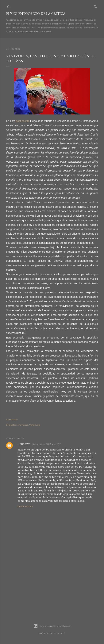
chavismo (23, 425)
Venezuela (35, 425)
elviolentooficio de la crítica (36, 14)
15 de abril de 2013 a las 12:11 (46, 444)
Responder (25, 507)
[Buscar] (96, 6)
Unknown (24, 444)
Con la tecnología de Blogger (52, 626)
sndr (63, 633)
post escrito (23, 121)
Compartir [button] (12, 420)
